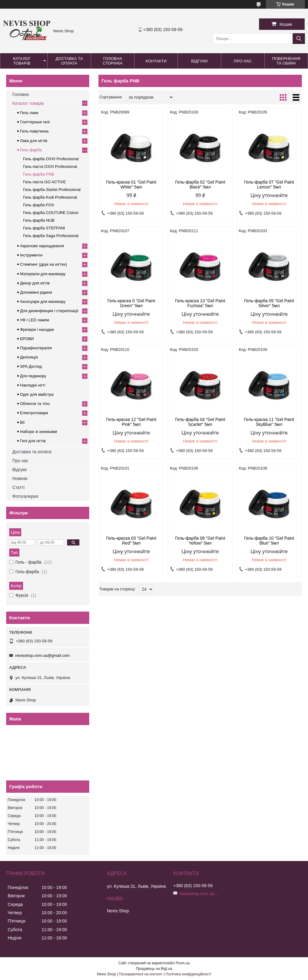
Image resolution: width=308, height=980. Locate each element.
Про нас (243, 61)
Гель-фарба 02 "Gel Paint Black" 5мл (200, 184)
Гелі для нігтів (33, 441)
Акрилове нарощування (42, 246)
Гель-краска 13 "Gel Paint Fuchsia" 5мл (200, 303)
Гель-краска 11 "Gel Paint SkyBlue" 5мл (269, 422)
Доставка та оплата (69, 61)
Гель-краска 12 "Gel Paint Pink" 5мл (131, 422)
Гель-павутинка (34, 131)
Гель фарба (31, 150)
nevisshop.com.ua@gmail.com (42, 655)
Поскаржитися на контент (141, 974)
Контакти (156, 61)
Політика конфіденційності (188, 974)
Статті (18, 487)
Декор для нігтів (35, 283)
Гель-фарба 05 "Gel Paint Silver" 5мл (269, 303)
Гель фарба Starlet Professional (52, 190)
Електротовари (34, 413)
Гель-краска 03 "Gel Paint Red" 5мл (131, 541)
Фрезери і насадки (37, 329)
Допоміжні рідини (36, 292)
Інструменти (31, 255)
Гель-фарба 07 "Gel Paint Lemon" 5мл (269, 184)
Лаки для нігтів (34, 141)
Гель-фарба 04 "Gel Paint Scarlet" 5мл (200, 422)
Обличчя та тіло (35, 404)
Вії (22, 422)
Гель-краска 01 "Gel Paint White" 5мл (131, 184)
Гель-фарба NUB (39, 220)
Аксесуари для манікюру (43, 302)
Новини (20, 478)
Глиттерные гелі (35, 122)
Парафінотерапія (36, 348)
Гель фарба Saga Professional (51, 236)
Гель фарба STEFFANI (44, 228)
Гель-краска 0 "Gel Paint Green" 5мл (131, 303)
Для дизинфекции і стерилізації (49, 311)
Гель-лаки (29, 113)
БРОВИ (27, 339)
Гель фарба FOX (39, 205)
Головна (20, 94)
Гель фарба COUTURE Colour (51, 213)
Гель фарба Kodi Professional (50, 197)
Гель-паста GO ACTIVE (44, 182)
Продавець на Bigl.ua (154, 969)
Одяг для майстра (37, 394)
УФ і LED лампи (35, 320)
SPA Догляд (31, 366)
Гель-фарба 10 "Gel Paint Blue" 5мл (269, 541)
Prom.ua (183, 963)
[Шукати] (299, 39)
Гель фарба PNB (39, 174)
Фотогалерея (25, 496)
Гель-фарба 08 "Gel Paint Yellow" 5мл (200, 541)
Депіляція (29, 357)
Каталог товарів (22, 61)
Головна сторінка (113, 61)
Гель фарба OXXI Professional (51, 159)
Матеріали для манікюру (43, 274)
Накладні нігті (33, 385)
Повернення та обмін (286, 61)
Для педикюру (33, 376)
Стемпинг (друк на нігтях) (44, 264)
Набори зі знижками (38, 432)
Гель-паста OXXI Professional (50, 167)
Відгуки (199, 61)
